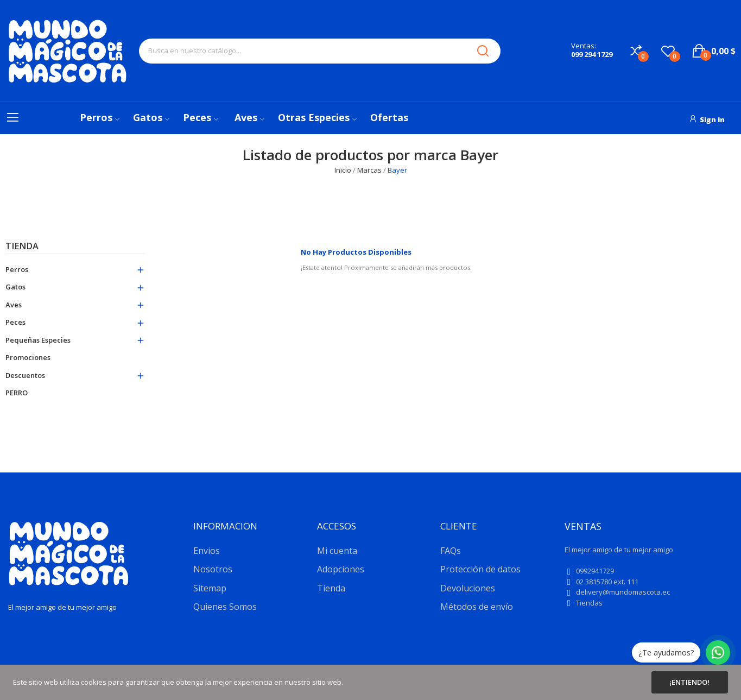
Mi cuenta (337, 551)
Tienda (22, 247)
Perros (17, 269)
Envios (207, 551)
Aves (14, 305)
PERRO (17, 393)
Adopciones (341, 569)
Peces (15, 322)
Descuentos (25, 375)
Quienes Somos (225, 607)
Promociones (28, 357)
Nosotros (213, 569)
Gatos (15, 287)
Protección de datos (480, 569)
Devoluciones (468, 588)
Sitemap (210, 588)
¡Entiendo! (689, 682)
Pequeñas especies (38, 340)
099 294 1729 (592, 54)
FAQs (451, 551)
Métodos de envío (477, 607)
